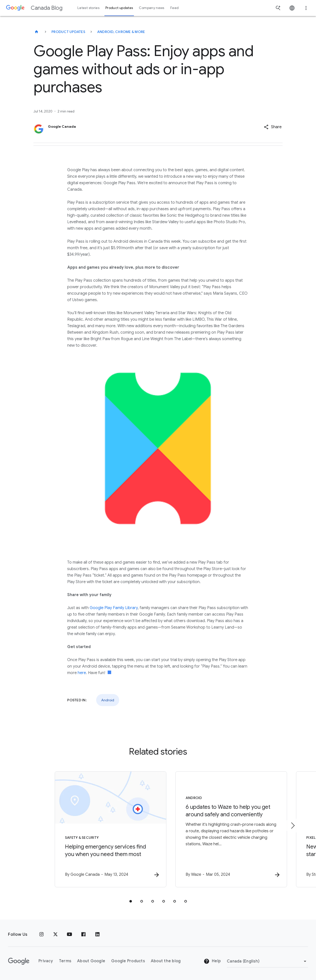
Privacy (46, 961)
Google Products (128, 961)
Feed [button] (174, 8)
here (82, 673)
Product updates (68, 32)
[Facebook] (83, 935)
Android (108, 700)
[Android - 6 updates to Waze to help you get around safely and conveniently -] (224, 830)
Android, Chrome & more (121, 32)
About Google (91, 961)
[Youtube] (69, 935)
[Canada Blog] (36, 32)
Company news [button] (152, 8)
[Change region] (267, 961)
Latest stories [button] (88, 8)
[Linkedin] (97, 935)
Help (212, 961)
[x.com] (55, 935)
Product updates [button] (119, 8)
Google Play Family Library (114, 608)
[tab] (131, 902)
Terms (65, 961)
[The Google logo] (19, 961)
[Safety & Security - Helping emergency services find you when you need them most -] (93, 830)
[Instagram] (41, 935)
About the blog (166, 961)
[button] (273, 127)
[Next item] (293, 826)
